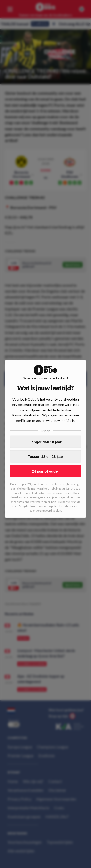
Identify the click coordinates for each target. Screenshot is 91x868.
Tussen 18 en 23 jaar (46, 456)
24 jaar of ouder (46, 471)
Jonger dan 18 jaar (45, 442)
